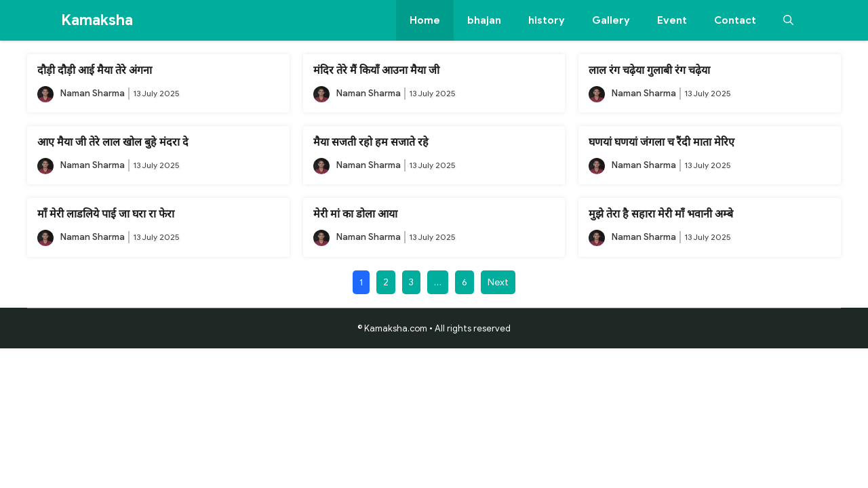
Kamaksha (97, 20)
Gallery (611, 20)
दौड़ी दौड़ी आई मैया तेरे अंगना (95, 70)
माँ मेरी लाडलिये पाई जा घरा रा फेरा (106, 214)
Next (498, 282)
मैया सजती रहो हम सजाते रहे (371, 142)
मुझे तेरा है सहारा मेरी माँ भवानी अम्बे (661, 214)
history (547, 20)
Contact (735, 20)
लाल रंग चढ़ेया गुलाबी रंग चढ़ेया (649, 70)
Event (672, 20)
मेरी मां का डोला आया (355, 214)
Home (425, 20)
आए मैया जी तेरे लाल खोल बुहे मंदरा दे (113, 142)
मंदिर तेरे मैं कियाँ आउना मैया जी (376, 70)
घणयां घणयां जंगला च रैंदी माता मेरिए (662, 142)
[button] (788, 20)
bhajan (484, 20)
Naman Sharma (93, 93)
